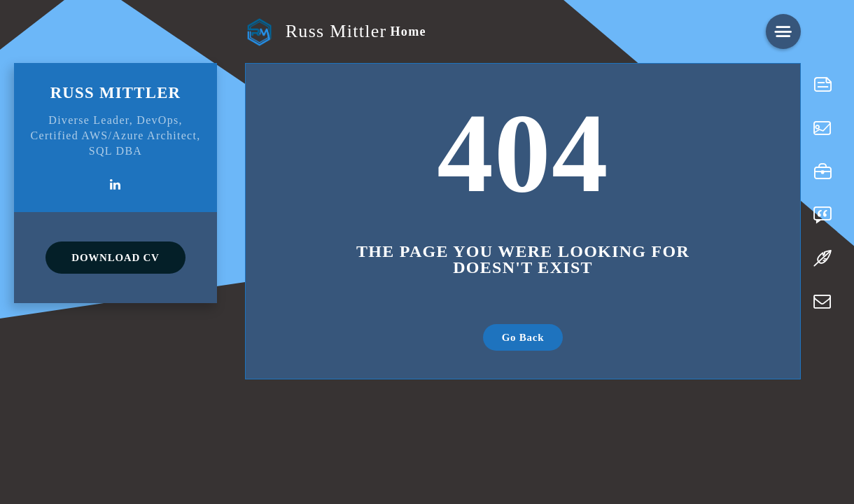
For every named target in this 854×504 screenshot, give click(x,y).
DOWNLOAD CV (115, 258)
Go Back (523, 337)
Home (408, 31)
